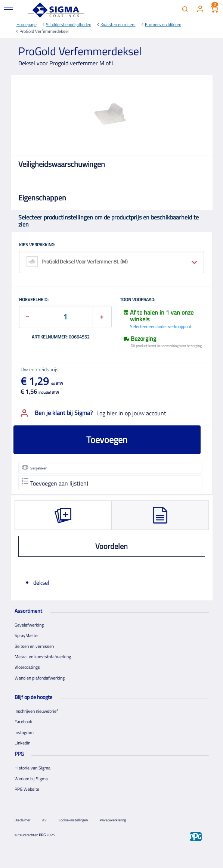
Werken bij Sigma (31, 779)
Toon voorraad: (138, 300)
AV (44, 820)
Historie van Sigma (32, 768)
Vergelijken (34, 468)
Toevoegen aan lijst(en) (55, 483)
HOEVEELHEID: (34, 300)
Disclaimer (22, 820)
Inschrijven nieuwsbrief (36, 711)
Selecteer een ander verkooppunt (161, 326)
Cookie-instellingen (73, 820)
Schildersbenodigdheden (69, 24)
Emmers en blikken (163, 24)
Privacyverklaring (113, 820)
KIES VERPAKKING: (37, 245)
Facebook (23, 722)
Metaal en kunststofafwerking (43, 657)
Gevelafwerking (29, 625)
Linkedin (22, 743)
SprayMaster (27, 635)
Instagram (24, 732)
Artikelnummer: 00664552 (61, 337)
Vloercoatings (27, 667)
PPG (42, 835)
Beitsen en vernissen (34, 646)
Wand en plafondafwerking (40, 678)
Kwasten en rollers (118, 24)
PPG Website (27, 789)
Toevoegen (107, 440)
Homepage (27, 24)
